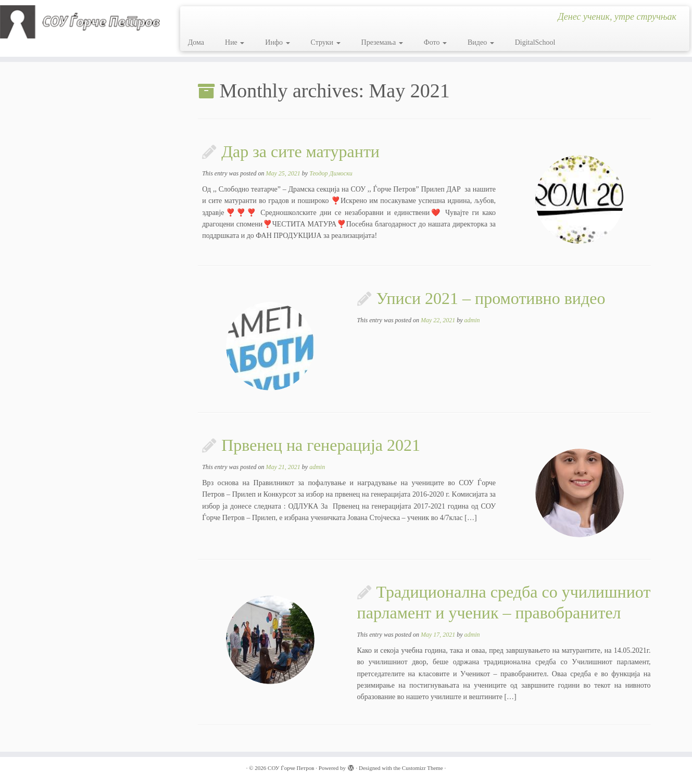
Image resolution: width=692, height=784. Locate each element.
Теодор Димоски (331, 173)
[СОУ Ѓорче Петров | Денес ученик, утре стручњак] (80, 22)
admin (472, 320)
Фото (435, 42)
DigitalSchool (535, 42)
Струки (326, 42)
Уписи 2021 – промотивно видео (491, 298)
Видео (481, 42)
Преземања (382, 42)
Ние (235, 42)
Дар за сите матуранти (300, 151)
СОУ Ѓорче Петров (291, 768)
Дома (196, 42)
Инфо (277, 42)
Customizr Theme (423, 768)
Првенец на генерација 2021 (321, 445)
